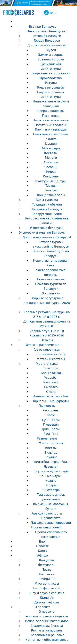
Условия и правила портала (47, 616)
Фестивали (47, 565)
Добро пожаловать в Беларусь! (47, 237)
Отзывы (47, 340)
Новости (43, 546)
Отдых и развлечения (43, 345)
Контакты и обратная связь (47, 639)
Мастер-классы (47, 583)
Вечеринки (47, 579)
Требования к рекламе (47, 635)
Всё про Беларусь (43, 26)
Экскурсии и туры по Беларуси (43, 232)
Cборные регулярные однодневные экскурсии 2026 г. (47, 303)
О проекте (43, 607)
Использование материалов (47, 621)
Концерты (47, 560)
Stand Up (47, 597)
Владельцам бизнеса (47, 625)
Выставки (47, 574)
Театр (47, 569)
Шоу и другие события (47, 593)
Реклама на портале (47, 630)
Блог (43, 541)
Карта (43, 550)
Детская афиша (47, 602)
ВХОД (54, 13)
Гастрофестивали (47, 588)
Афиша (43, 555)
